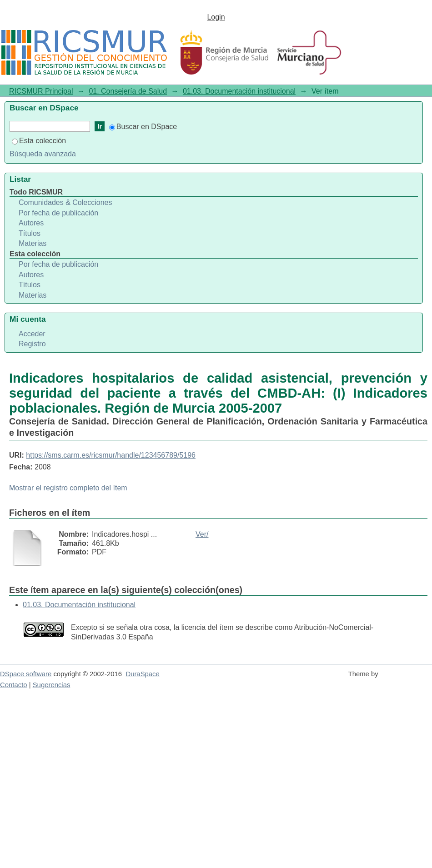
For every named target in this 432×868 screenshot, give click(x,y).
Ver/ (202, 534)
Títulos (30, 233)
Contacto (14, 685)
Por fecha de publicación (58, 213)
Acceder (32, 334)
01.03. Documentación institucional (239, 91)
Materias (33, 243)
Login (216, 17)
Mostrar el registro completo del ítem (68, 488)
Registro (32, 344)
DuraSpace (142, 674)
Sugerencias (52, 685)
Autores (31, 223)
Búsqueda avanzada (43, 154)
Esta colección (39, 141)
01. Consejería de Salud (128, 91)
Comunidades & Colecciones (65, 202)
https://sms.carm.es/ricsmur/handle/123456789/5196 (111, 455)
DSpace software (26, 674)
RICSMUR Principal (41, 91)
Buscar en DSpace (143, 127)
